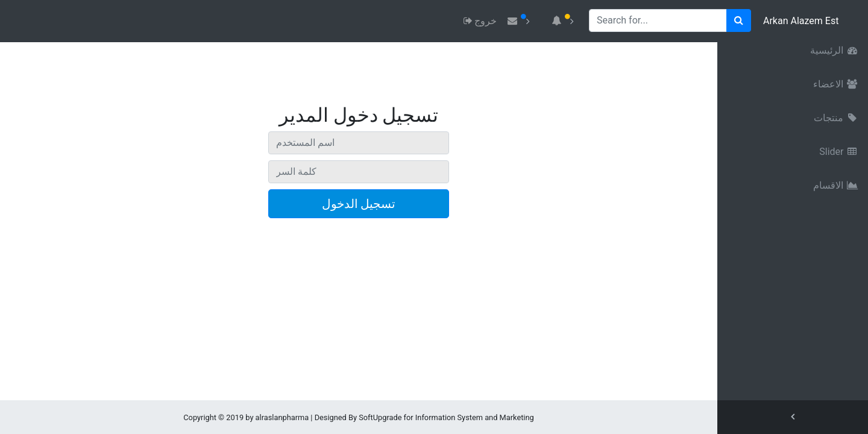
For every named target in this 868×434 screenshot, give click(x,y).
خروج (479, 21)
